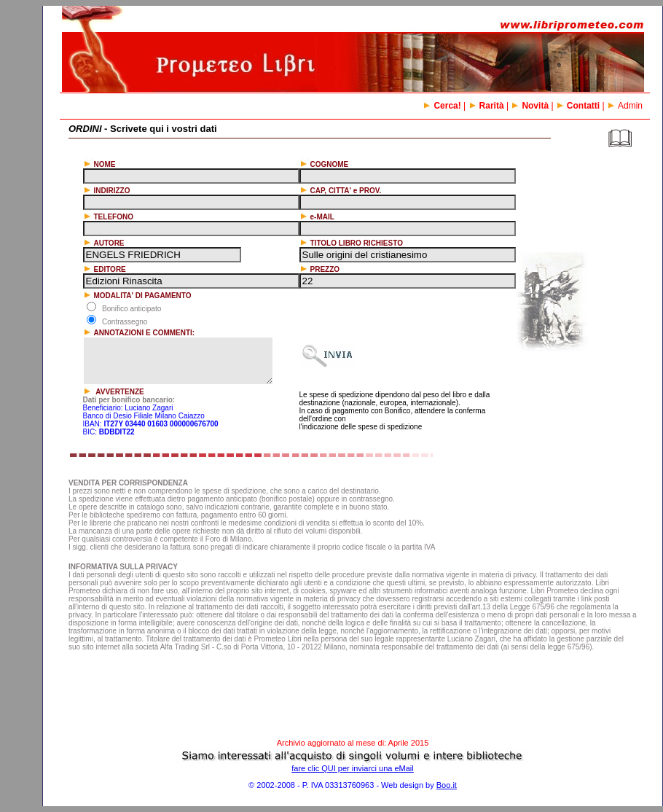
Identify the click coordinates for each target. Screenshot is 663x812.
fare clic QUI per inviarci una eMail (353, 768)
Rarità (486, 106)
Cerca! (442, 106)
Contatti (578, 106)
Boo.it (447, 785)
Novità (530, 106)
